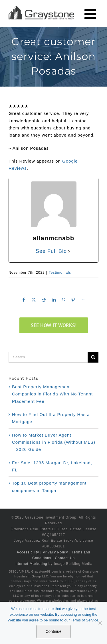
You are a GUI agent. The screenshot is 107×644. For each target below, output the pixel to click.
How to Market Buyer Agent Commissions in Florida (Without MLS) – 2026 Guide (54, 442)
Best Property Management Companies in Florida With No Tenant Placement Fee (52, 394)
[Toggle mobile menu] (91, 14)
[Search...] (48, 357)
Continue (53, 631)
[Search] (93, 357)
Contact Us (65, 558)
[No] (100, 623)
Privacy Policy (55, 552)
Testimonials (60, 273)
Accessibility (28, 552)
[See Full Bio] (69, 251)
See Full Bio (51, 251)
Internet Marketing (31, 564)
